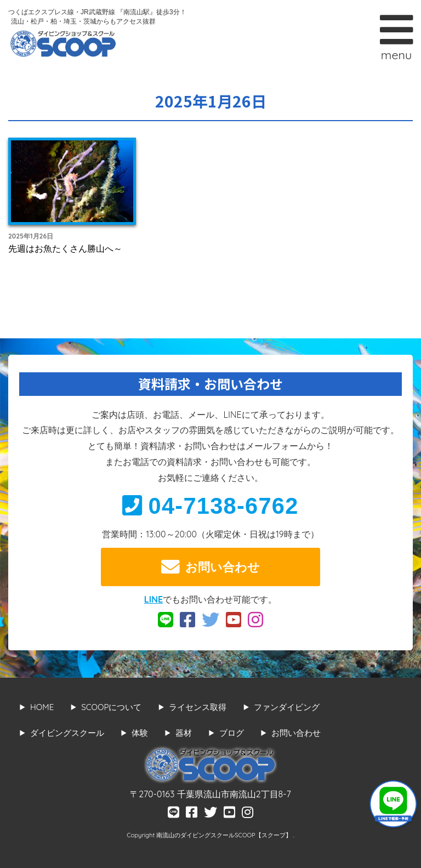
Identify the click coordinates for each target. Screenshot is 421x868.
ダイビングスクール (67, 733)
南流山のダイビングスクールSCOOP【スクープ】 (224, 835)
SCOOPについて (111, 707)
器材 (184, 733)
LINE (153, 599)
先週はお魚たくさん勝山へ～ (65, 248)
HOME (42, 707)
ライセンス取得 (198, 707)
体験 (140, 733)
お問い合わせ (210, 567)
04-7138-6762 (210, 506)
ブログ (232, 733)
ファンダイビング (287, 707)
